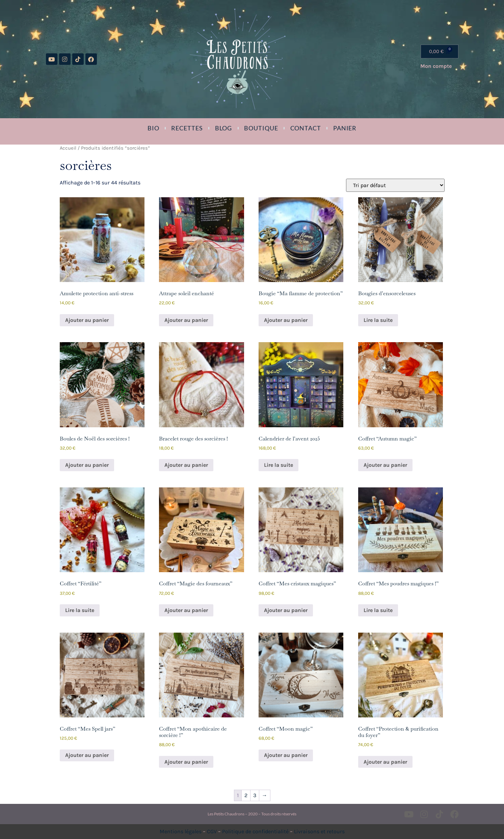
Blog (224, 128)
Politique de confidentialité (255, 831)
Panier (345, 128)
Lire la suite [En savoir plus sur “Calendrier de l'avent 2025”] (278, 465)
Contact (306, 128)
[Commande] (395, 185)
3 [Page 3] (255, 795)
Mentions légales (181, 831)
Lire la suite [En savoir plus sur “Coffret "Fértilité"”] (80, 610)
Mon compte (436, 66)
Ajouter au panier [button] (87, 320)
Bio (153, 128)
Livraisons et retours (319, 831)
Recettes (187, 128)
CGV (212, 831)
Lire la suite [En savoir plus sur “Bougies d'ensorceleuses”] (378, 320)
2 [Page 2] (246, 795)
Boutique (261, 128)
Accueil (68, 148)
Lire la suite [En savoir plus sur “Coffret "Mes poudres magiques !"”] (378, 610)
